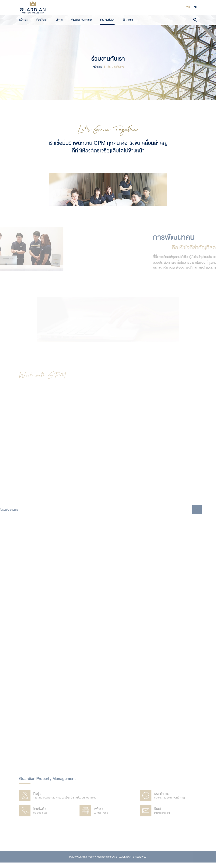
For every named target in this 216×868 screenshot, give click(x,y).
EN (196, 7)
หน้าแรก (23, 19)
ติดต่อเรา (128, 19)
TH (188, 7)
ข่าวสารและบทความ (81, 19)
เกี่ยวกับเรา (42, 19)
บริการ (59, 19)
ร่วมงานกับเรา (107, 19)
